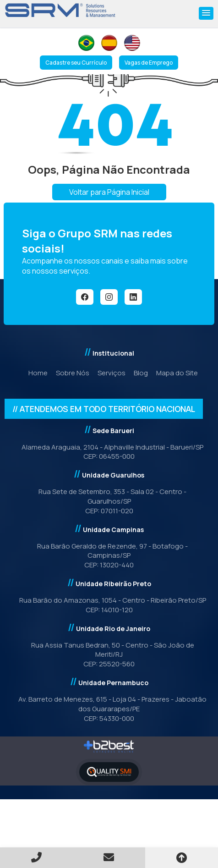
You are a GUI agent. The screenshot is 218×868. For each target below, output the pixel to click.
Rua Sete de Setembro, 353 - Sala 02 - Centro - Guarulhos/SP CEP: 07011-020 (109, 501)
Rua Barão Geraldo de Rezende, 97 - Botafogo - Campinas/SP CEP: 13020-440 (109, 556)
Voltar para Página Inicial (109, 192)
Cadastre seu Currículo (76, 63)
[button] (206, 13)
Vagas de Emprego (149, 63)
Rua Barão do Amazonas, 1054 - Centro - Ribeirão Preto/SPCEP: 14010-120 (109, 605)
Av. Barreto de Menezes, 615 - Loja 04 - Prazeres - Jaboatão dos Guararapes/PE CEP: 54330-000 (109, 709)
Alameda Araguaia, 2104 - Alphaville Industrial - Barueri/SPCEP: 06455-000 (109, 452)
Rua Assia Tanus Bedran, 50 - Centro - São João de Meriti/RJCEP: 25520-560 (109, 655)
